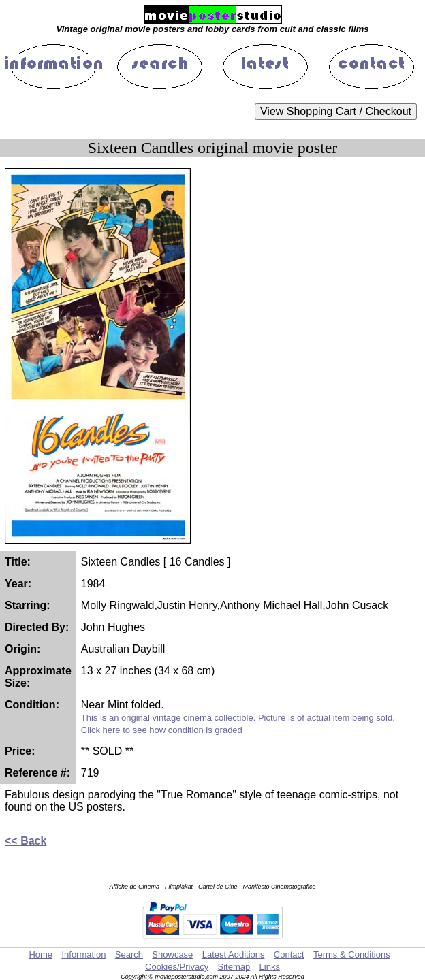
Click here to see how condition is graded (162, 730)
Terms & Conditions (352, 954)
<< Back (26, 841)
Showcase (172, 954)
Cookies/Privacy (177, 967)
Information (83, 954)
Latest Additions (234, 954)
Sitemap (234, 967)
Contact (289, 954)
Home (41, 954)
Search (129, 954)
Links (270, 967)
